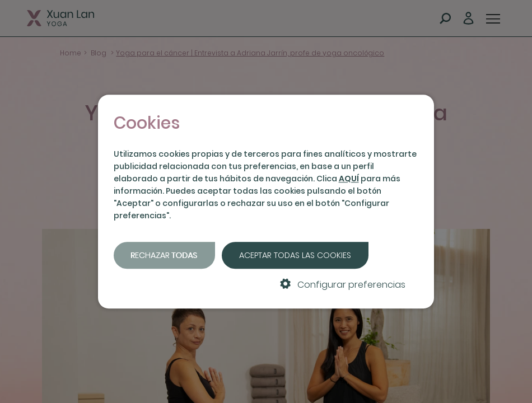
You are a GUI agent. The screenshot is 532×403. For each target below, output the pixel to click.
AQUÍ (349, 179)
